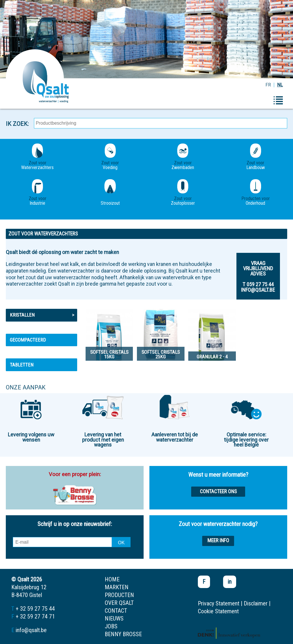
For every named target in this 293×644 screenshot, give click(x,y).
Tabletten (22, 365)
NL (280, 85)
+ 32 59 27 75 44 (35, 609)
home (112, 579)
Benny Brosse (123, 634)
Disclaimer (256, 603)
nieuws (114, 618)
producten (119, 595)
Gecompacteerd (28, 340)
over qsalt (119, 603)
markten (117, 587)
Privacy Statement (219, 603)
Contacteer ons (218, 491)
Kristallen (42, 315)
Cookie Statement (218, 611)
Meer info (218, 540)
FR (268, 85)
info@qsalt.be (31, 630)
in (230, 582)
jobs (111, 626)
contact (116, 611)
